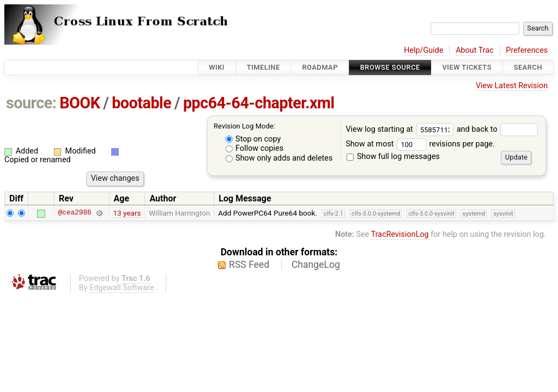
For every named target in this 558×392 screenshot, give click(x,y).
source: (31, 103)
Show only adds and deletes (279, 158)
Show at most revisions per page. (420, 144)
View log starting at (401, 129)
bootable (141, 103)
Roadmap (320, 67)
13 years (127, 213)
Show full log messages (393, 157)
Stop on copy (253, 139)
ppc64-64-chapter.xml (259, 103)
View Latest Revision (512, 86)
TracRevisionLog (400, 234)
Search (528, 67)
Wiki (217, 67)
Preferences (527, 50)
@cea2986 (74, 213)
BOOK (80, 103)
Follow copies (255, 148)
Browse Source (390, 67)
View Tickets (467, 67)
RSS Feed (249, 265)
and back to (497, 129)
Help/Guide (423, 50)
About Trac (475, 50)
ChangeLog (316, 265)
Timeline (263, 67)
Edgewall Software (122, 288)
